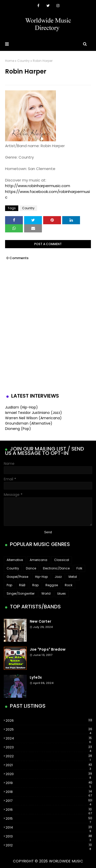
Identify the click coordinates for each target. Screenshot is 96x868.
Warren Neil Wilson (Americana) (33, 418)
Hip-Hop (41, 577)
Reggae (52, 585)
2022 (49, 756)
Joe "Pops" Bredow (48, 649)
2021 (49, 765)
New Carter (41, 621)
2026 (49, 720)
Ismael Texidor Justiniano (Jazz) (34, 413)
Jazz (58, 577)
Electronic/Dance (56, 568)
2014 (49, 828)
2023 (49, 747)
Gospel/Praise (17, 577)
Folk (79, 568)
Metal (73, 577)
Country (23, 61)
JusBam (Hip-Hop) (21, 407)
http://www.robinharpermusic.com (38, 186)
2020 (49, 774)
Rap (35, 585)
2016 (49, 810)
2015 (49, 819)
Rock (69, 585)
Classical (62, 560)
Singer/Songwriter (21, 593)
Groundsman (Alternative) (29, 423)
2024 (49, 738)
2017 (49, 801)
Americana (38, 560)
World (46, 593)
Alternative (15, 560)
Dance (31, 568)
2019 (49, 783)
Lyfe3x (36, 677)
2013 (49, 836)
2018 (49, 792)
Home (10, 61)
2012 (49, 845)
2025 (49, 730)
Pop (9, 585)
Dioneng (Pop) (18, 429)
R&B (22, 585)
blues (62, 593)
